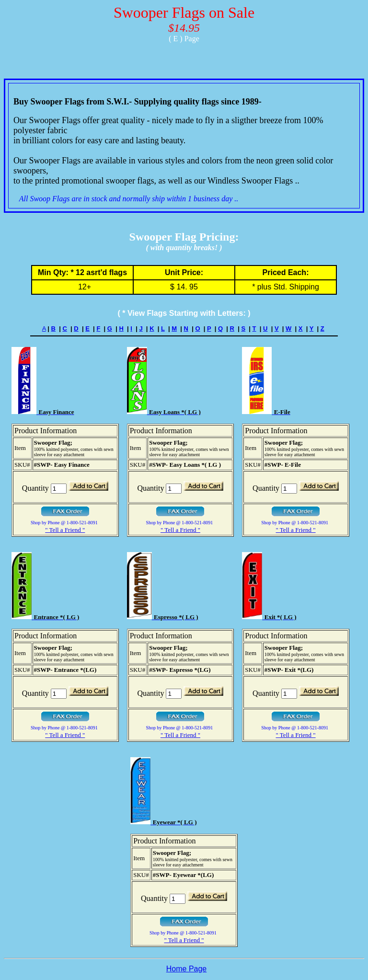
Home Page (187, 969)
